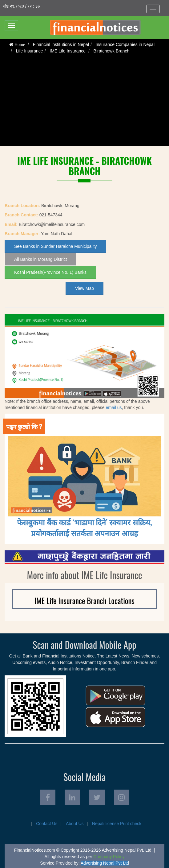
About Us (75, 824)
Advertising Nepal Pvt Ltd (105, 863)
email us (114, 407)
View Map (84, 288)
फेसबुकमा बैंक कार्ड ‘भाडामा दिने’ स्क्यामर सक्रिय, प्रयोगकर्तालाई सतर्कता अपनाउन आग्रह (84, 527)
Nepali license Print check (117, 824)
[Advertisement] (84, 103)
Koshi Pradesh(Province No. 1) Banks (50, 272)
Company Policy (109, 857)
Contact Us (47, 824)
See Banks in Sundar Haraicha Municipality (55, 246)
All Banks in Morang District (40, 259)
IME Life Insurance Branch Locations (84, 601)
